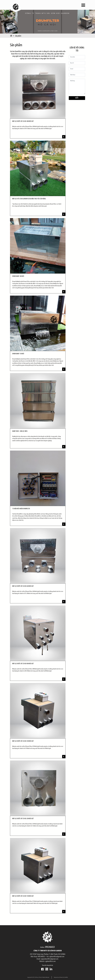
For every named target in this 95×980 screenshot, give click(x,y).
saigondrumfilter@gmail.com (49, 959)
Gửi (77, 98)
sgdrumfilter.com (50, 961)
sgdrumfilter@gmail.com (57, 957)
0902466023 (50, 947)
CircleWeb (66, 977)
